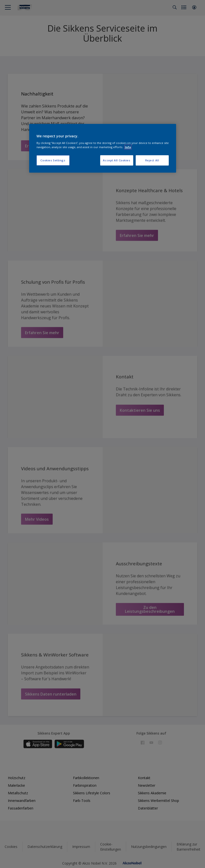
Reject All (152, 161)
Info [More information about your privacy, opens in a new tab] (128, 147)
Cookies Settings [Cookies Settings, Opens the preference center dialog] (53, 161)
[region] (103, 148)
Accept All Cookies (116, 161)
